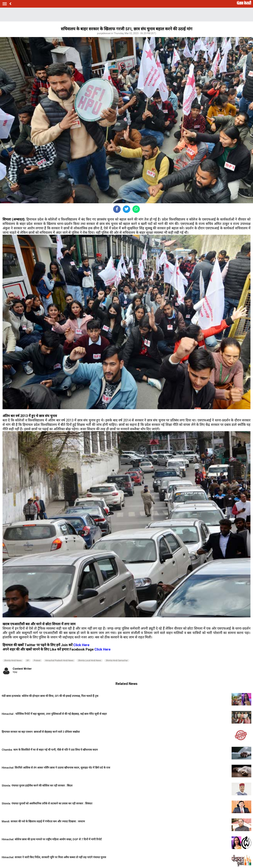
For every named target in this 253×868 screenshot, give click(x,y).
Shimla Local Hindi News (90, 661)
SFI (28, 661)
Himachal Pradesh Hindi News (59, 661)
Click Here (81, 645)
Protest (37, 661)
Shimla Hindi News (13, 661)
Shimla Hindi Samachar (117, 661)
